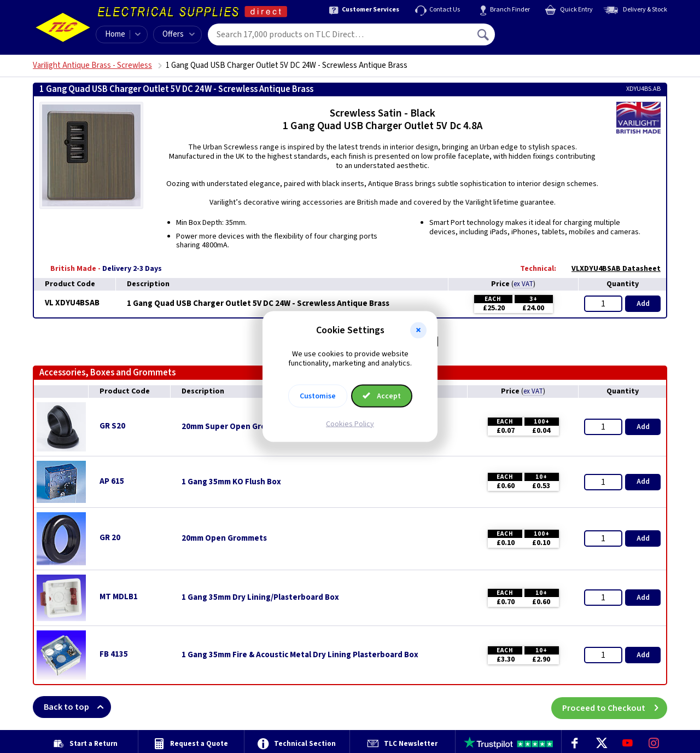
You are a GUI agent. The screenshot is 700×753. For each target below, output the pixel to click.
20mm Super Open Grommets (237, 427)
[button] (418, 331)
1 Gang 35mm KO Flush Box (231, 482)
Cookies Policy (350, 424)
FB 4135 (114, 654)
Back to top (77, 707)
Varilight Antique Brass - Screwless (92, 65)
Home (115, 34)
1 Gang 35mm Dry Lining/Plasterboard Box (260, 598)
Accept (382, 396)
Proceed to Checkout (615, 707)
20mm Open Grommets (224, 538)
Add (643, 304)
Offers (179, 34)
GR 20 (110, 538)
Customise (318, 396)
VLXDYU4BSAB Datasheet (611, 269)
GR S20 (112, 426)
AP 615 (112, 481)
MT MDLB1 (119, 597)
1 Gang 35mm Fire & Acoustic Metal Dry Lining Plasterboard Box (300, 655)
